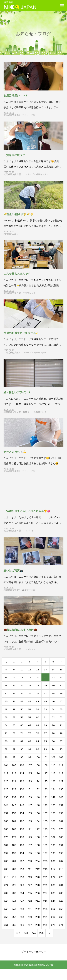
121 (14, 781)
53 (45, 709)
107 (30, 765)
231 (61, 885)
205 (45, 861)
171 (30, 829)
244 (37, 901)
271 (61, 925)
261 (45, 917)
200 (6, 861)
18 (22, 678)
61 (45, 717)
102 (53, 757)
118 (53, 773)
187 (30, 845)
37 (45, 693)
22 (53, 678)
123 (30, 781)
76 (38, 733)
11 (30, 670)
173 (45, 829)
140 (37, 797)
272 (18, 933)
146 (22, 805)
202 (22, 861)
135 (61, 789)
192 (6, 853)
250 (22, 909)
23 (61, 678)
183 (61, 837)
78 (53, 733)
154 (22, 813)
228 (37, 885)
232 (6, 893)
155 (30, 813)
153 (14, 813)
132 (37, 789)
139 (30, 797)
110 (53, 765)
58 (22, 717)
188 (37, 845)
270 (53, 925)
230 (53, 885)
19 (30, 678)
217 (14, 877)
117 (45, 773)
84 (38, 741)
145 (14, 805)
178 (22, 837)
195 (30, 853)
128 (6, 789)
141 (45, 797)
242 (22, 901)
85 (45, 741)
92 (38, 749)
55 (61, 709)
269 (45, 925)
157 (45, 813)
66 (22, 725)
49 (14, 709)
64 (6, 725)
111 (61, 765)
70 (53, 725)
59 (30, 717)
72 (6, 733)
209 (14, 869)
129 (14, 789)
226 (22, 885)
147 (30, 805)
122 (22, 781)
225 (14, 885)
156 (37, 813)
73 (14, 733)
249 (14, 909)
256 (6, 917)
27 (30, 686)
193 (14, 853)
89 (14, 749)
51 (30, 709)
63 (61, 717)
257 (14, 917)
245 (45, 901)
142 (53, 797)
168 (6, 829)
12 (38, 670)
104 (6, 765)
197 (45, 853)
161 (14, 821)
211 (30, 869)
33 (14, 693)
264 (6, 925)
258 (22, 917)
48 (6, 709)
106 (22, 765)
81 (14, 741)
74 (22, 733)
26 (22, 686)
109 (45, 765)
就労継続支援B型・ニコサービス (26, 115)
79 (61, 733)
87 (61, 741)
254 (53, 909)
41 (14, 701)
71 (61, 725)
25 (14, 686)
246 (53, 901)
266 (22, 925)
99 (30, 757)
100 (37, 757)
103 (61, 757)
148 (37, 805)
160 (6, 821)
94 (53, 749)
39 (61, 693)
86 (53, 741)
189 (45, 845)
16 (6, 678)
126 (53, 781)
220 (37, 877)
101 (45, 757)
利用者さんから (26, 234)
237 (45, 893)
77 (45, 733)
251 (30, 909)
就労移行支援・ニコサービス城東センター (26, 353)
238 (53, 893)
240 (6, 901)
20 (38, 678)
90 (22, 749)
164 (37, 821)
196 (37, 853)
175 (61, 829)
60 (38, 717)
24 (6, 686)
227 (30, 885)
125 (45, 781)
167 (61, 821)
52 (38, 709)
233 (14, 893)
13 (45, 670)
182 (53, 837)
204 (37, 861)
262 (53, 917)
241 (14, 901)
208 (6, 869)
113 (14, 773)
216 (6, 877)
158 (53, 813)
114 (22, 773)
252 (37, 909)
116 (37, 773)
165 (45, 821)
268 (37, 925)
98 (22, 757)
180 (37, 837)
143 (61, 797)
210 (22, 869)
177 (14, 837)
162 (22, 821)
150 (53, 805)
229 (45, 885)
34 (22, 693)
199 (61, 853)
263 (61, 917)
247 (61, 901)
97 (14, 757)
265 (14, 925)
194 (22, 853)
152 (6, 813)
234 (22, 893)
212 (37, 869)
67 (30, 725)
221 (45, 877)
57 (14, 717)
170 (22, 829)
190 (53, 845)
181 (45, 837)
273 (26, 933)
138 (22, 797)
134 (53, 789)
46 (53, 701)
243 (30, 901)
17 (14, 678)
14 (53, 670)
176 (6, 837)
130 (22, 789)
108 (37, 765)
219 (30, 877)
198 (53, 853)
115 (30, 773)
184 (6, 845)
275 (41, 933)
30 (53, 686)
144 (6, 805)
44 (38, 701)
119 (61, 773)
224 (6, 885)
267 (30, 925)
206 (53, 861)
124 (37, 781)
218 (22, 877)
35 (30, 693)
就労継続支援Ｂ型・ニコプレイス (26, 293)
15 (61, 670)
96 (6, 757)
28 (38, 686)
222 (53, 877)
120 (6, 781)
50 (22, 709)
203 (30, 861)
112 (6, 773)
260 (37, 917)
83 (30, 741)
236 (37, 893)
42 (22, 701)
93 (45, 749)
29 (45, 686)
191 (61, 845)
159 (61, 813)
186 (22, 845)
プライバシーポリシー (34, 952)
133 (45, 789)
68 (38, 725)
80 (6, 741)
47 (61, 701)
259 (30, 917)
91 (30, 749)
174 (53, 829)
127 (61, 781)
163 (30, 821)
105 (14, 765)
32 (6, 693)
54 (53, 709)
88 (6, 749)
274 (33, 933)
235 (30, 893)
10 (22, 670)
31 (61, 686)
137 (14, 797)
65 (14, 725)
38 (53, 693)
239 (61, 893)
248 (6, 909)
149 (45, 805)
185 (14, 845)
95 (61, 749)
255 (61, 909)
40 (6, 701)
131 (30, 789)
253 (45, 909)
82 (22, 741)
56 (6, 717)
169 (14, 829)
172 (37, 829)
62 (53, 717)
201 (14, 861)
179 (30, 837)
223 (61, 877)
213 (45, 869)
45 (45, 701)
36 (38, 693)
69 (45, 725)
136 (6, 797)
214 (53, 869)
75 (30, 733)
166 (53, 821)
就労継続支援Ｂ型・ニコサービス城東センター (26, 174)
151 (61, 805)
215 (61, 869)
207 (61, 861)
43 (30, 701)
